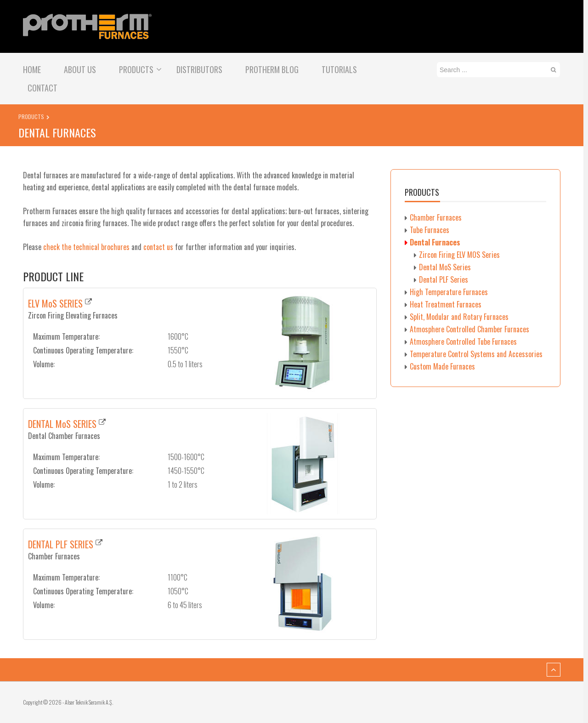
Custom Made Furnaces (442, 366)
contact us (158, 247)
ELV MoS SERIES (55, 303)
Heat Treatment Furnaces (446, 304)
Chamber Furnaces (436, 217)
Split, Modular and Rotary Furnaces (459, 317)
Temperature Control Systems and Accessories (476, 354)
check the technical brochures (86, 247)
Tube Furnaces (430, 230)
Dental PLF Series (444, 279)
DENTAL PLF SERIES (61, 544)
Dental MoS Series (445, 267)
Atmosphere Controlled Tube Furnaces (463, 342)
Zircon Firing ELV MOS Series (459, 255)
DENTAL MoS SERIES (62, 424)
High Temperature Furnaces (449, 292)
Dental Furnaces (435, 242)
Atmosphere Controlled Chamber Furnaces (469, 329)
